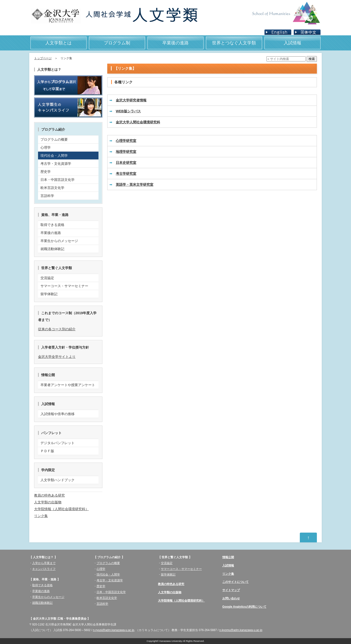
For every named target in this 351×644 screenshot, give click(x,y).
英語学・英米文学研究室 (135, 185)
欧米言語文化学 (107, 598)
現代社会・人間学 (108, 575)
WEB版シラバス (128, 111)
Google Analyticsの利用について (244, 607)
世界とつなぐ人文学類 (234, 43)
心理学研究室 (126, 141)
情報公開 (228, 557)
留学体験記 (168, 575)
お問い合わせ (231, 598)
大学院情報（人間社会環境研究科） (61, 509)
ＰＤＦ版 (47, 451)
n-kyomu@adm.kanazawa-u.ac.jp (241, 630)
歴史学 (101, 586)
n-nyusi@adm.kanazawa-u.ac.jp (113, 630)
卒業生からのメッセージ (48, 597)
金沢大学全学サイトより (57, 357)
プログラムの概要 (108, 563)
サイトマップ (231, 590)
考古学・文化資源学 (110, 580)
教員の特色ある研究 (49, 495)
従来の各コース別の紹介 (57, 329)
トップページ (43, 58)
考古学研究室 (126, 174)
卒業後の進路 (175, 43)
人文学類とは (58, 43)
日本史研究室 (126, 163)
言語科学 (102, 604)
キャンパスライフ (44, 569)
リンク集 (41, 516)
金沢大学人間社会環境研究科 (138, 122)
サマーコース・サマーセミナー (181, 569)
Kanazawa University (171, 641)
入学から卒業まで (44, 563)
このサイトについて (235, 582)
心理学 (101, 569)
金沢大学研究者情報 (131, 100)
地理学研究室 (126, 152)
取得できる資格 (42, 585)
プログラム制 (117, 43)
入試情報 (292, 43)
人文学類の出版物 (48, 502)
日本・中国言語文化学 (111, 592)
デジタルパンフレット (58, 443)
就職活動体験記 (42, 603)
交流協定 (167, 563)
